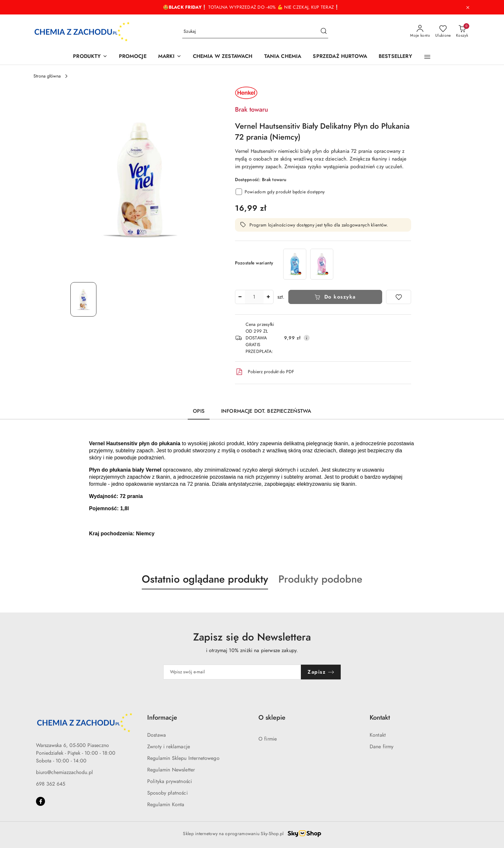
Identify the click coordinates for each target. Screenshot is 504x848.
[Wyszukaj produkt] (255, 32)
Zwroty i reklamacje (169, 747)
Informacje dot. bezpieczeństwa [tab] (266, 411)
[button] (427, 57)
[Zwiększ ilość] (268, 297)
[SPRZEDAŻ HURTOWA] (340, 57)
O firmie (268, 739)
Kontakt (378, 735)
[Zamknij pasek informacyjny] (468, 7)
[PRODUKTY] (90, 57)
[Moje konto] (420, 32)
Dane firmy (382, 747)
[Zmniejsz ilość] (240, 297)
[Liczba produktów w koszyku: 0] (462, 32)
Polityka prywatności (170, 781)
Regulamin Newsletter (171, 770)
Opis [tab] (199, 411)
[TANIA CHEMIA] (283, 57)
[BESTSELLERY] (395, 57)
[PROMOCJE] (133, 57)
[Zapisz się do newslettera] (232, 672)
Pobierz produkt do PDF (265, 372)
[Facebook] (40, 801)
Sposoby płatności (167, 793)
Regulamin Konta (166, 805)
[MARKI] (170, 57)
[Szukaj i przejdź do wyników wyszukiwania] (324, 32)
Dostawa (157, 735)
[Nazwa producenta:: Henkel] (246, 92)
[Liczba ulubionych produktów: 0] (443, 32)
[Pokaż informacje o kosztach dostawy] (307, 338)
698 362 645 (51, 784)
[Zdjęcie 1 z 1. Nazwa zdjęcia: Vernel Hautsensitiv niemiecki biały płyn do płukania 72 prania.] (83, 299)
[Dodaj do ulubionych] (399, 297)
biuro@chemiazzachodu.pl (64, 772)
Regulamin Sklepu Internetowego (183, 758)
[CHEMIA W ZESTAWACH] (223, 57)
